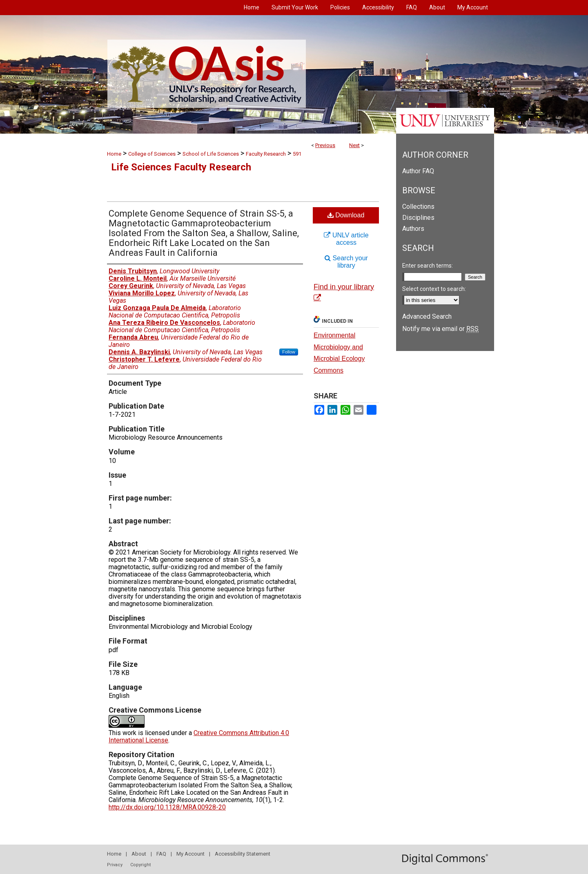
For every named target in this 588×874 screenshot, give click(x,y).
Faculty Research (266, 154)
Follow (289, 352)
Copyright (140, 865)
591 (297, 154)
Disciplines (418, 218)
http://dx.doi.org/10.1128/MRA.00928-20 (167, 807)
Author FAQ (418, 171)
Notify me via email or (440, 329)
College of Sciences (152, 154)
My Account (190, 854)
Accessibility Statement (243, 854)
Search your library (346, 262)
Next (354, 145)
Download (346, 215)
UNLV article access (346, 239)
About (139, 854)
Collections (418, 207)
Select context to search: (434, 289)
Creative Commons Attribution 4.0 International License (199, 737)
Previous (325, 145)
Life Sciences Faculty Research (181, 167)
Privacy (115, 865)
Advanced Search (427, 316)
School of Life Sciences (211, 154)
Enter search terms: (428, 266)
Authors (413, 229)
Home (114, 154)
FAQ (161, 854)
